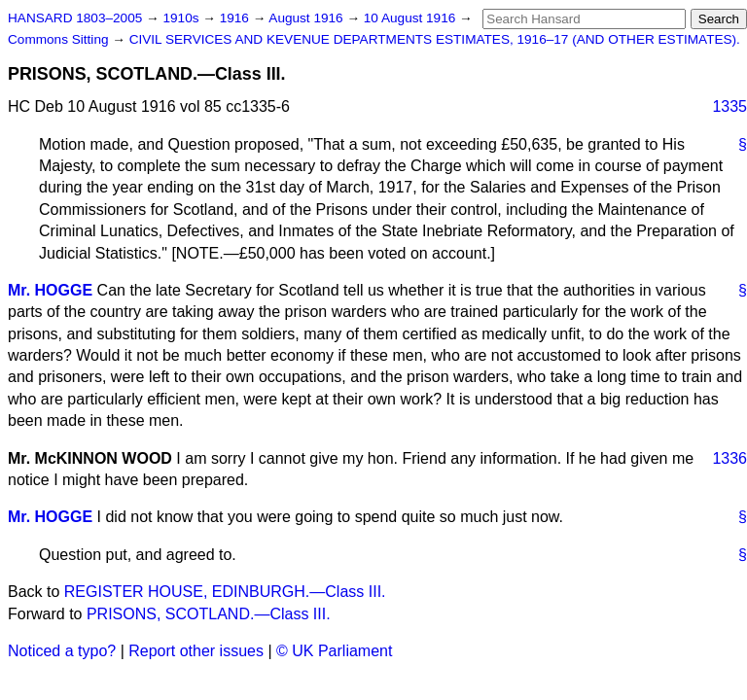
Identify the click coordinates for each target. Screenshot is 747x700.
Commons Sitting (60, 39)
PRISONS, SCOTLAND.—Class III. (209, 614)
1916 (236, 18)
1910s (182, 18)
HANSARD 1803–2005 (75, 18)
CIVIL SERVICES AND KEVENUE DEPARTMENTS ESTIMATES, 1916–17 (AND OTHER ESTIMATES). (435, 39)
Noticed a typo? (62, 651)
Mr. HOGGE (50, 290)
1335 (729, 106)
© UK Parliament (334, 651)
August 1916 (307, 18)
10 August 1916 (411, 18)
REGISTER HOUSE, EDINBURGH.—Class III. (225, 592)
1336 (729, 458)
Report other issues (196, 651)
